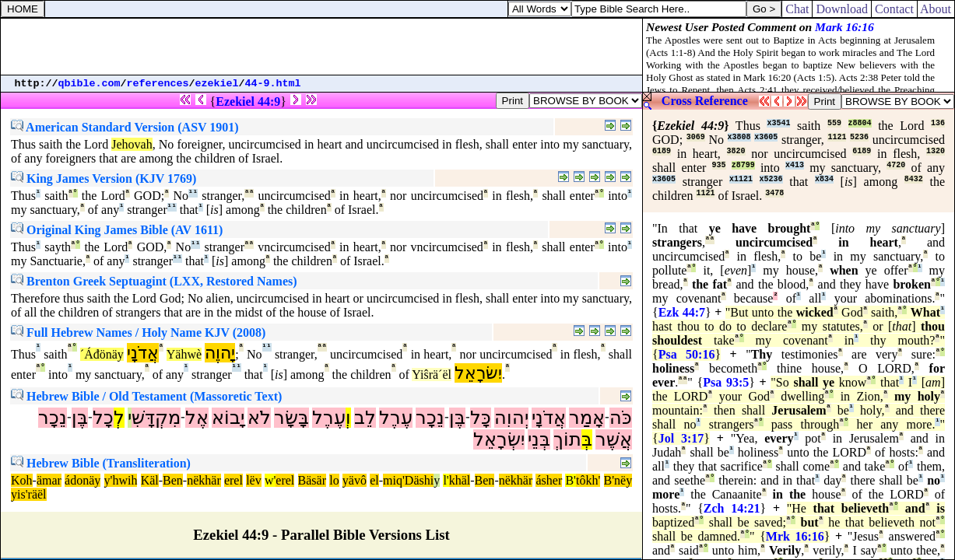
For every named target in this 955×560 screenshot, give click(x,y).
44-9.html (273, 84)
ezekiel (217, 84)
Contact (894, 9)
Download (842, 9)
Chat (797, 9)
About (936, 9)
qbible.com (90, 84)
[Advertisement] (321, 47)
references (158, 84)
